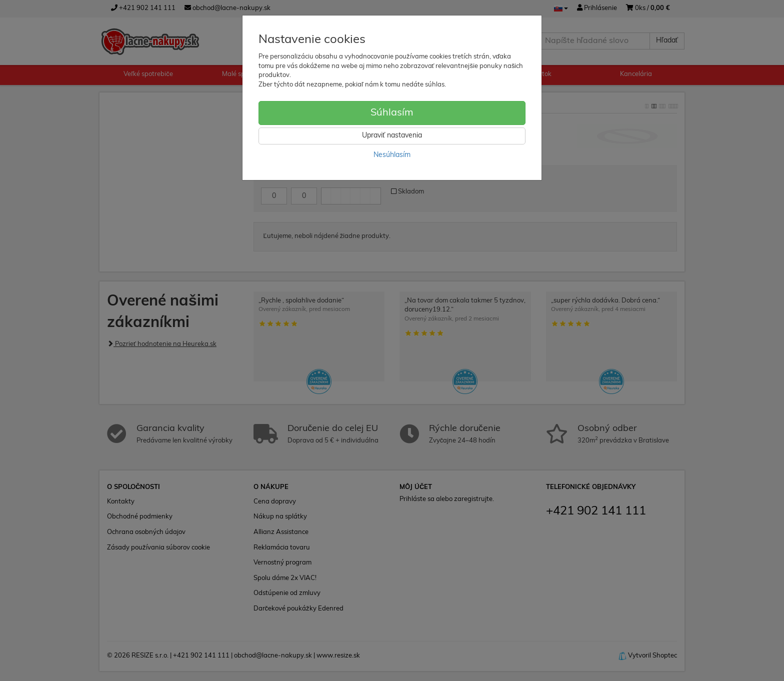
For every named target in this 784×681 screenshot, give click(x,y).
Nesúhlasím (392, 155)
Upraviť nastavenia (392, 136)
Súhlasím (392, 113)
